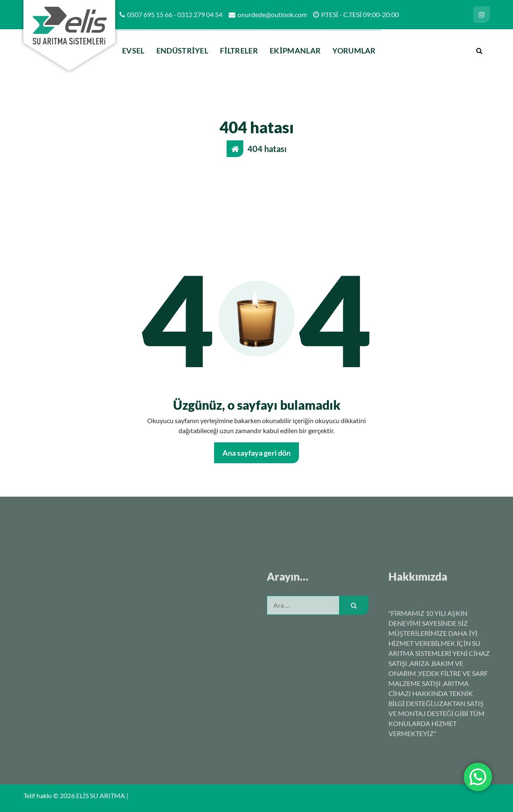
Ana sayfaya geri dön (256, 453)
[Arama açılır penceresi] (480, 51)
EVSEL (133, 51)
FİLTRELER (239, 51)
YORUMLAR (354, 51)
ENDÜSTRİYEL (182, 51)
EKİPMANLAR (295, 51)
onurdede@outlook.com (272, 14)
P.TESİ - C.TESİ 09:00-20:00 (360, 14)
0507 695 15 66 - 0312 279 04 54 (175, 14)
